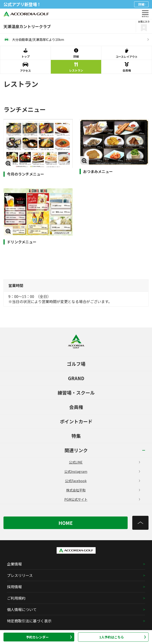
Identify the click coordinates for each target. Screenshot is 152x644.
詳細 (142, 4)
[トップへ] (140, 523)
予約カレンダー (49, 637)
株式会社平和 (103, 490)
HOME (66, 523)
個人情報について (22, 609)
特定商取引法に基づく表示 (29, 621)
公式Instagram (102, 471)
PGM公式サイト (102, 499)
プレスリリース (20, 575)
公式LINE (104, 462)
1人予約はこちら (123, 637)
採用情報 (14, 587)
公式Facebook (102, 481)
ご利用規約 (16, 598)
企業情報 (14, 564)
